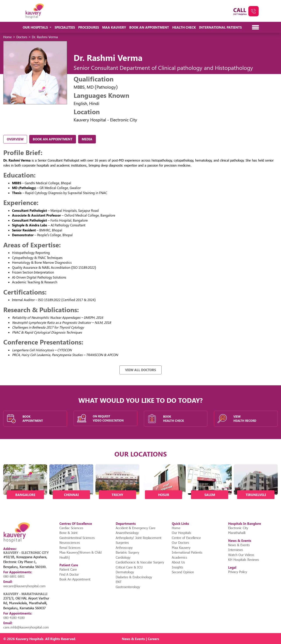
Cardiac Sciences (71, 528)
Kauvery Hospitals (30, 639)
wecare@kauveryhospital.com (24, 586)
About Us (178, 562)
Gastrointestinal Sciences (77, 538)
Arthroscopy (124, 548)
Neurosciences (70, 542)
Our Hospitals (181, 533)
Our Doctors (180, 542)
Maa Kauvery (114, 27)
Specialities (65, 27)
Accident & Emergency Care (136, 528)
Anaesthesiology (127, 533)
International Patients (220, 27)
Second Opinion (183, 572)
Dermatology (125, 572)
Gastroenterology (128, 587)
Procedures (89, 27)
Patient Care (68, 569)
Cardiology (123, 557)
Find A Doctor (69, 574)
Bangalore (25, 495)
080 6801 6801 (14, 576)
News (126, 639)
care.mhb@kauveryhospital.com (26, 627)
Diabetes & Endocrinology (134, 577)
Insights (178, 567)
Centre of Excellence (186, 538)
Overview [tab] (15, 139)
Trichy (117, 495)
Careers (153, 639)
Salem (210, 495)
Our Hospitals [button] (36, 27)
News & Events (239, 545)
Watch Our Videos (241, 555)
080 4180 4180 (14, 618)
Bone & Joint (68, 533)
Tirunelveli (256, 495)
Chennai (71, 495)
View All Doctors (140, 370)
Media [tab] (87, 139)
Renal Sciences (70, 548)
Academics (179, 557)
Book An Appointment (149, 27)
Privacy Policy (238, 572)
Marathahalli (237, 533)
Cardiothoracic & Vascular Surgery (140, 562)
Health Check (184, 27)
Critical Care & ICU (129, 567)
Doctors (22, 37)
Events (140, 639)
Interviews (236, 550)
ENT (119, 582)
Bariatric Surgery (127, 552)
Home (8, 37)
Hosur (164, 495)
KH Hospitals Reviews (244, 560)
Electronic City (238, 528)
